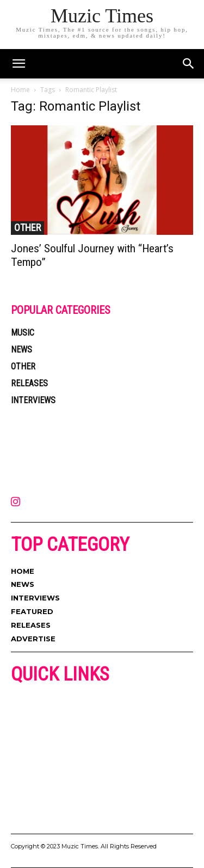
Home (20, 90)
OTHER (27, 227)
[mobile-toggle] (18, 64)
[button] (189, 64)
